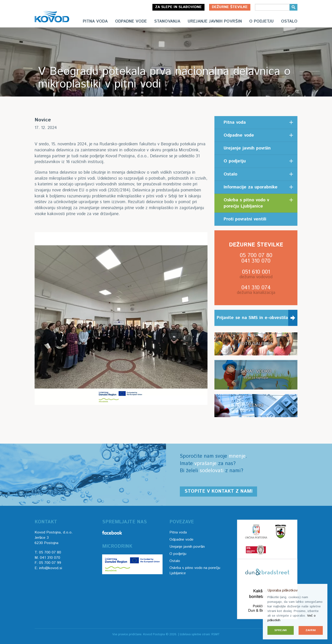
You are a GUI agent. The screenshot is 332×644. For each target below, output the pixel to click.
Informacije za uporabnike (251, 187)
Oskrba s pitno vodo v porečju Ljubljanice (246, 203)
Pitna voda (95, 21)
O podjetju (261, 21)
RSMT (216, 634)
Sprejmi (281, 630)
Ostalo (289, 21)
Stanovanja (167, 21)
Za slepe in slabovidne (178, 7)
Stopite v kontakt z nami (218, 491)
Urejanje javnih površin (215, 21)
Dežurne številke (230, 7)
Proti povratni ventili (245, 219)
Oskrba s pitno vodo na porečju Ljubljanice (195, 571)
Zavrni (311, 630)
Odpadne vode (131, 21)
